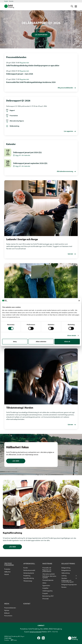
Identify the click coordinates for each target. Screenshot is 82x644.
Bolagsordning (66, 568)
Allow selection (41, 342)
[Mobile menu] (76, 6)
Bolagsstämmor (66, 570)
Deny (15, 342)
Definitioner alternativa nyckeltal (49, 577)
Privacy (15, 640)
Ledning (64, 576)
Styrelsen (64, 578)
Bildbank (7, 613)
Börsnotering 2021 (48, 596)
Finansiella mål (47, 568)
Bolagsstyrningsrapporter (69, 585)
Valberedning (66, 573)
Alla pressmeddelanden (65, 88)
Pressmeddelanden (10, 608)
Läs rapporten (41, 35)
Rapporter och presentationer (47, 571)
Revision (64, 587)
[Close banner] (79, 301)
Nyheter (7, 610)
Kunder (26, 568)
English (6, 1)
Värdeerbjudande (29, 573)
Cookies (7, 640)
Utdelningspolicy (47, 591)
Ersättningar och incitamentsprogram (68, 581)
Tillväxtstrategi (28, 581)
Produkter (7, 569)
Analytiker (45, 588)
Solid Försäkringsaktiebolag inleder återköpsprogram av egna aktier (33, 66)
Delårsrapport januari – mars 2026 (20, 74)
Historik (7, 574)
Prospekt (45, 593)
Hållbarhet (7, 572)
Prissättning (27, 576)
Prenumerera (8, 616)
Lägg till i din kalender (23, 155)
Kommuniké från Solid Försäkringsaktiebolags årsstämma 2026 (31, 82)
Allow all (67, 342)
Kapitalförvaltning (29, 578)
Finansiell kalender (48, 580)
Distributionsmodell (29, 570)
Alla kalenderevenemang (65, 172)
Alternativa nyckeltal (48, 574)
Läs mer (70, 254)
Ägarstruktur (46, 586)
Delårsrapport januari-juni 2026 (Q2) (27, 153)
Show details (72, 335)
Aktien (44, 583)
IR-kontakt (46, 599)
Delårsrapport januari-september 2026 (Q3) (30, 163)
